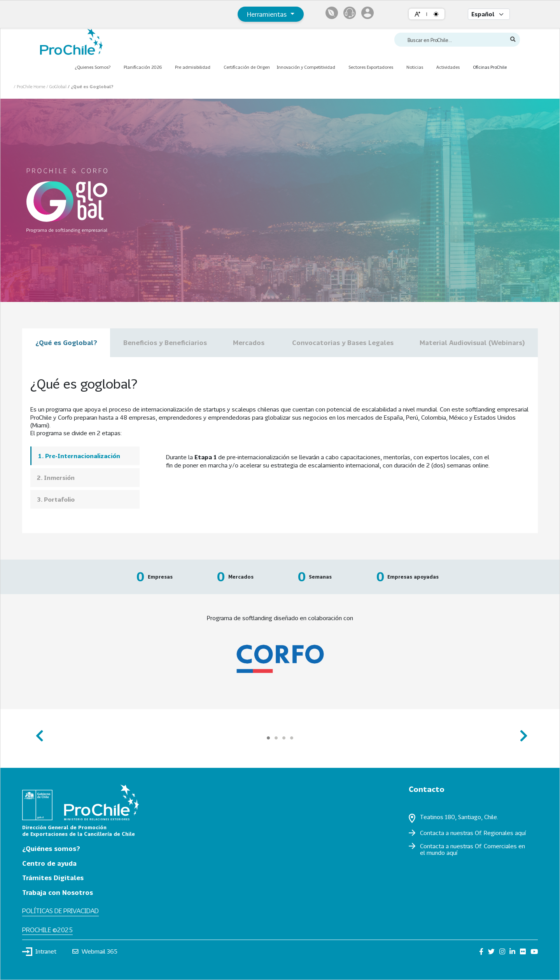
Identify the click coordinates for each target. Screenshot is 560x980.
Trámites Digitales (53, 878)
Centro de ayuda (49, 863)
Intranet (39, 952)
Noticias (415, 67)
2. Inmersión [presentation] (56, 478)
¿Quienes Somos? (93, 67)
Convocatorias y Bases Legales (343, 343)
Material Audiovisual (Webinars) (472, 343)
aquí (520, 833)
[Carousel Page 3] (284, 738)
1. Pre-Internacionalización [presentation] (79, 456)
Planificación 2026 (143, 67)
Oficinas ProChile (490, 67)
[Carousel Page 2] (276, 738)
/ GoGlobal (57, 86)
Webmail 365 (95, 951)
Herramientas (268, 14)
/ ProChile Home (30, 86)
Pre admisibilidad (193, 67)
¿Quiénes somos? (51, 848)
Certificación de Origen (247, 67)
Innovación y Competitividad (306, 67)
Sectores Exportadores (371, 67)
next (521, 732)
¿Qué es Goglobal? (66, 343)
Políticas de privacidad (60, 911)
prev (39, 732)
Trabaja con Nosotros (58, 892)
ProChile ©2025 (47, 930)
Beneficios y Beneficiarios (165, 343)
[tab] (85, 456)
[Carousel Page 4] (292, 738)
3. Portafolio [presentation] (56, 499)
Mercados (250, 343)
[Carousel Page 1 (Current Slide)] (268, 738)
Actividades (448, 67)
